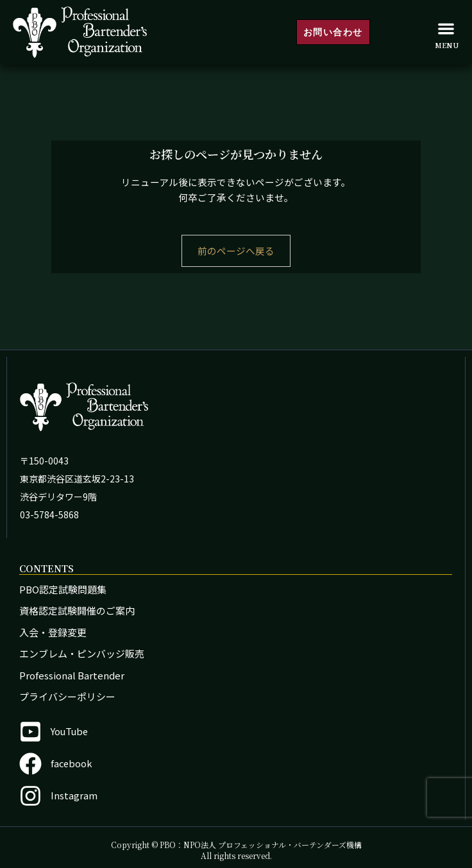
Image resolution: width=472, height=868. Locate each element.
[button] (446, 29)
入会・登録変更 (53, 632)
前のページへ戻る (236, 251)
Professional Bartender (72, 675)
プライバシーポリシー (67, 696)
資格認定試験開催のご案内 (77, 610)
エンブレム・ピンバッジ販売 (82, 653)
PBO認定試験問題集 (63, 589)
